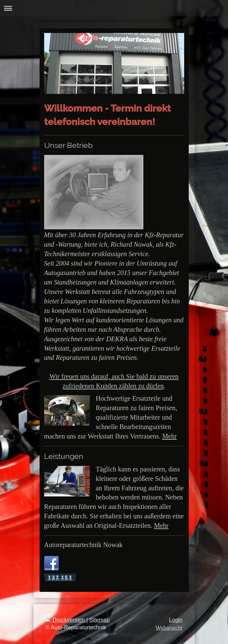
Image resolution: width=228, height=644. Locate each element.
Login (176, 620)
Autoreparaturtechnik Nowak (83, 545)
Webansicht (169, 628)
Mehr (170, 436)
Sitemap (100, 620)
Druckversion (66, 620)
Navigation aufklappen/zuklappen (114, 8)
